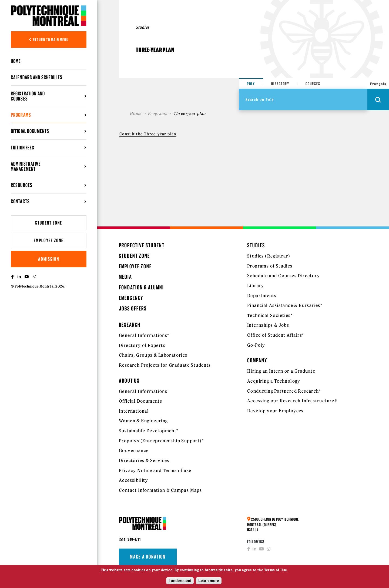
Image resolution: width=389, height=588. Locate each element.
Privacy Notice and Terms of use (155, 470)
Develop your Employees (275, 411)
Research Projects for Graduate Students (165, 365)
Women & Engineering (143, 421)
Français (378, 84)
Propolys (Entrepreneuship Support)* (161, 441)
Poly (251, 84)
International (134, 411)
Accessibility (133, 480)
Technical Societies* (270, 315)
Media (125, 277)
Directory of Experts (142, 345)
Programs (21, 115)
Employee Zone (49, 240)
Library (256, 286)
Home (16, 61)
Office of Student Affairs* (276, 335)
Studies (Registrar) (269, 256)
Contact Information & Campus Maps (160, 490)
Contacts (20, 201)
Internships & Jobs (268, 325)
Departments (262, 296)
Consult (127, 134)
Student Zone (49, 223)
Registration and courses (28, 96)
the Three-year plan (156, 134)
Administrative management (26, 166)
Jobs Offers (133, 308)
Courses (313, 84)
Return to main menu (49, 40)
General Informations (143, 391)
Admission (49, 259)
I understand (180, 582)
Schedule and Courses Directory (284, 276)
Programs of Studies (270, 266)
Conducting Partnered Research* (284, 391)
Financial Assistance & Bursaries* (285, 305)
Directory (280, 84)
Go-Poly (256, 345)
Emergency (131, 298)
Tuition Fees (23, 148)
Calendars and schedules (37, 77)
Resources (22, 185)
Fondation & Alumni (141, 287)
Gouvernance (134, 450)
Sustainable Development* (149, 431)
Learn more (209, 582)
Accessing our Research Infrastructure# (292, 401)
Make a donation (148, 557)
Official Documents (30, 131)
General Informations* (144, 335)
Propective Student (142, 245)
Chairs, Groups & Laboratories (153, 355)
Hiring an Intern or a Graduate (281, 371)
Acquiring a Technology (274, 381)
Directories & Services (144, 460)
